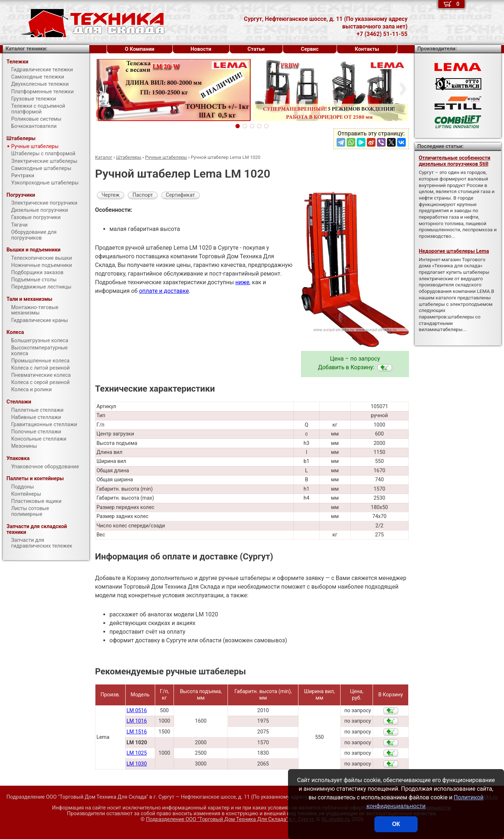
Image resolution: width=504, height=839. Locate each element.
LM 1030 (137, 764)
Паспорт (143, 195)
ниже (242, 282)
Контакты (367, 49)
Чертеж (111, 195)
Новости (201, 49)
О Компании (140, 49)
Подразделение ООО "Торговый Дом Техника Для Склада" (230, 819)
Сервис (310, 49)
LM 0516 (137, 711)
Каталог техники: (26, 49)
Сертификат (181, 195)
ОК (396, 824)
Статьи (256, 49)
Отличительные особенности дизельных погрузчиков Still (454, 161)
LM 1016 (137, 721)
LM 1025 (137, 753)
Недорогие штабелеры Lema (454, 251)
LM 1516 (137, 732)
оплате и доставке (164, 291)
